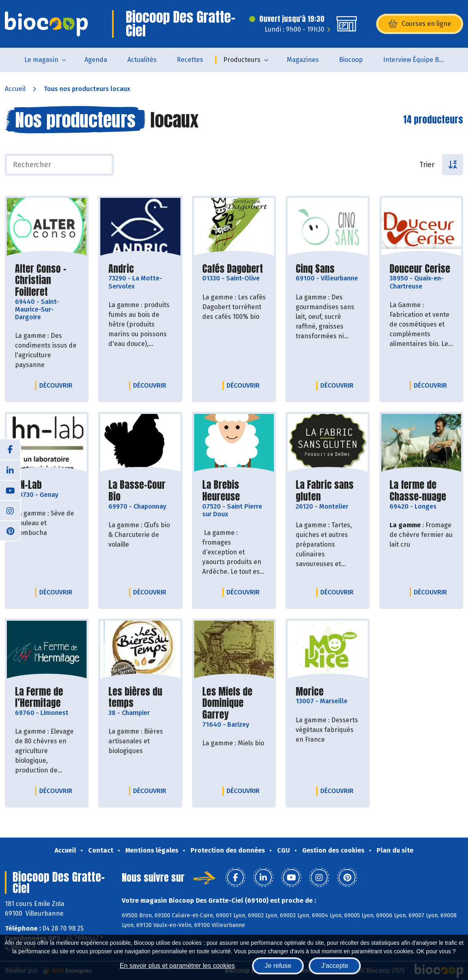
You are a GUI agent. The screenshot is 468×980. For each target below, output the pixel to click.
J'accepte (335, 966)
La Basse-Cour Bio (140, 491)
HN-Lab (28, 485)
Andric (121, 269)
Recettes (190, 60)
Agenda (96, 60)
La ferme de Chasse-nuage (421, 491)
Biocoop (351, 60)
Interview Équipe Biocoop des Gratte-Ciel (418, 60)
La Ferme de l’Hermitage (47, 698)
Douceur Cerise (420, 269)
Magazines (303, 60)
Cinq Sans (315, 269)
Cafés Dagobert (233, 269)
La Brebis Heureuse (234, 491)
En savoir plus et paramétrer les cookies (177, 966)
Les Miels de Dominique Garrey (234, 703)
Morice (310, 692)
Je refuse (278, 966)
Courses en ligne (420, 24)
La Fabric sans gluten (327, 491)
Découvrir (58, 385)
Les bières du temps (140, 698)
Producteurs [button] (242, 60)
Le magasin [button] (41, 60)
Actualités (142, 60)
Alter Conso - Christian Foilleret (47, 280)
